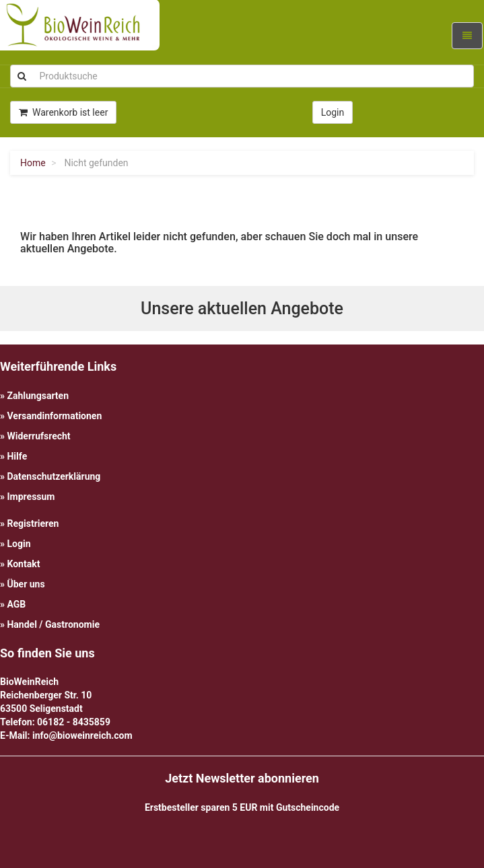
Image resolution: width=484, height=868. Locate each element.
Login (19, 544)
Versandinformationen (54, 416)
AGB (16, 604)
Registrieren (33, 523)
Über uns (26, 584)
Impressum (31, 497)
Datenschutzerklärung (54, 476)
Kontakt (23, 564)
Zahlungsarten (38, 396)
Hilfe (17, 456)
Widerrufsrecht (38, 436)
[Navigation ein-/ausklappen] (467, 36)
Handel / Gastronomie (53, 624)
